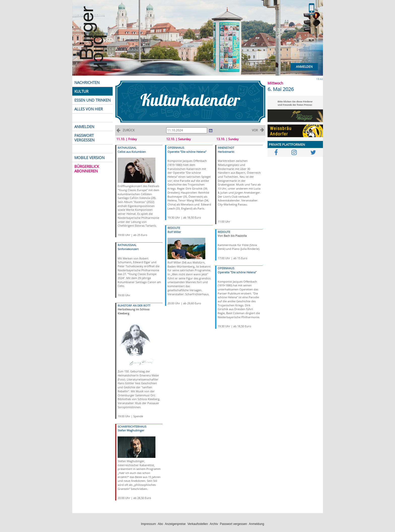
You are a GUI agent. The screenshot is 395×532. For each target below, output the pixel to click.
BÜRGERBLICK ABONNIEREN (87, 169)
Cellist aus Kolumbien (132, 152)
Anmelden (304, 67)
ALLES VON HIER (89, 109)
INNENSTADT (226, 148)
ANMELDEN (84, 127)
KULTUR (81, 91)
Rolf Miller (174, 232)
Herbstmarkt (226, 152)
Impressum (149, 524)
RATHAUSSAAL (127, 148)
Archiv (214, 524)
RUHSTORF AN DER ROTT (134, 305)
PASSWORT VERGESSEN (84, 138)
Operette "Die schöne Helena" (187, 152)
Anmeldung (257, 524)
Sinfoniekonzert (128, 249)
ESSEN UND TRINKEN (92, 100)
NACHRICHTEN (87, 82)
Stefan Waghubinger (131, 430)
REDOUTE (174, 228)
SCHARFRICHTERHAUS (132, 426)
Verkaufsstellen (198, 524)
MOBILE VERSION (89, 158)
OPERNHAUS (176, 148)
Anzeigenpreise (175, 524)
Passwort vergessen (234, 524)
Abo (160, 524)
